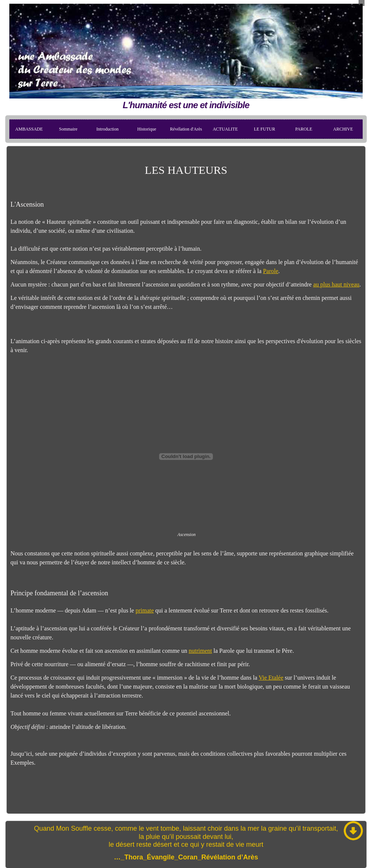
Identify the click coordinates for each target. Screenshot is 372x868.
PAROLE (304, 129)
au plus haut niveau (336, 284)
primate (145, 610)
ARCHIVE (343, 129)
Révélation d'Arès (186, 129)
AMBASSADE (29, 129)
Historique (147, 129)
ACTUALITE (225, 129)
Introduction (107, 129)
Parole (271, 271)
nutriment (200, 651)
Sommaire (68, 129)
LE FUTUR (265, 129)
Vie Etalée (271, 678)
